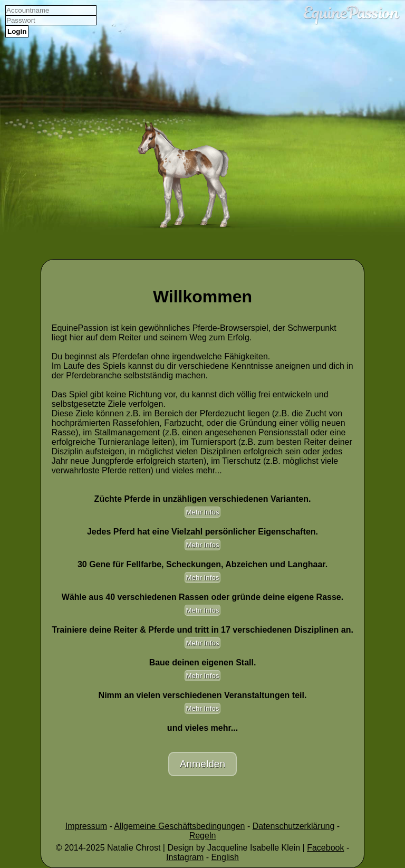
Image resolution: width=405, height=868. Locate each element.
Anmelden (202, 764)
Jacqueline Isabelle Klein (254, 848)
